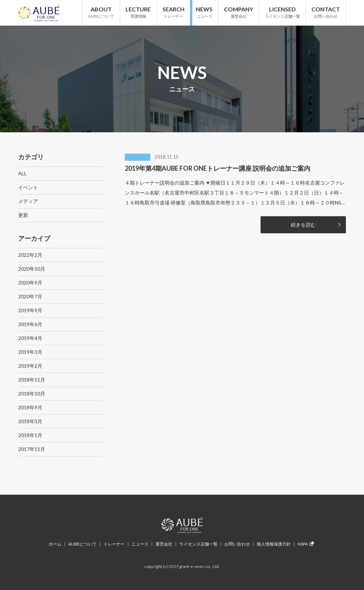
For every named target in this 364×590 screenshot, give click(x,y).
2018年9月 (30, 407)
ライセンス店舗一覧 (198, 544)
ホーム (55, 544)
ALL (22, 173)
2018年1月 (30, 435)
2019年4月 (30, 338)
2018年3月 (30, 421)
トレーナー (114, 544)
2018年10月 (32, 394)
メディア (28, 201)
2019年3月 (30, 352)
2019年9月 (30, 310)
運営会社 (164, 544)
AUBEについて (82, 544)
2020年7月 (30, 296)
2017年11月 (32, 449)
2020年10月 (32, 269)
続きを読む (303, 225)
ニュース (140, 544)
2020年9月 (30, 283)
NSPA (306, 544)
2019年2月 (30, 366)
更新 (23, 215)
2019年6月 (30, 324)
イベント (28, 187)
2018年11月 (32, 380)
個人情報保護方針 (274, 544)
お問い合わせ (237, 544)
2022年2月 (30, 255)
